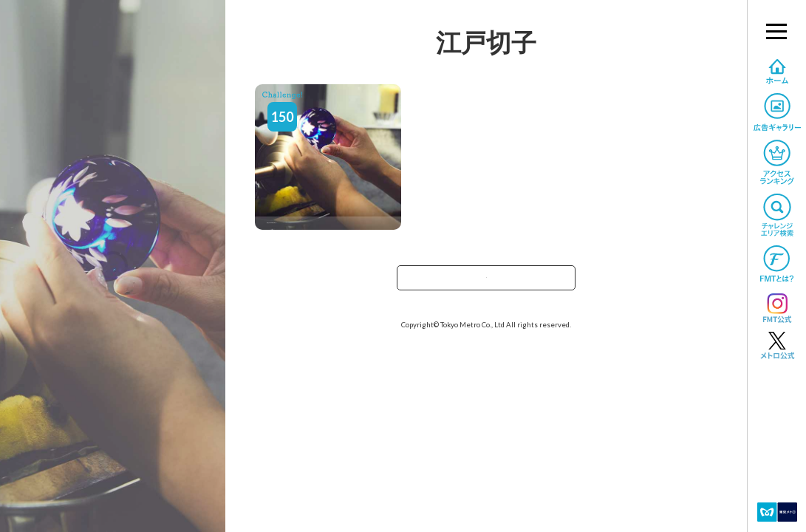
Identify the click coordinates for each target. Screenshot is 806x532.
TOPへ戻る (486, 283)
